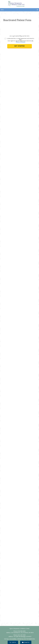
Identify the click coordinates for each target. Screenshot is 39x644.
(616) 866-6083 (22, 631)
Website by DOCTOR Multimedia (26, 639)
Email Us (26, 642)
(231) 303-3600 (22, 635)
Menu (2, 10)
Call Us (13, 642)
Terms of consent (20, 42)
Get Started (19, 46)
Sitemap (6, 639)
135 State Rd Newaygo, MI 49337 (22, 636)
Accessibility (13, 639)
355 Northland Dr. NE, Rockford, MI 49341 (22, 633)
